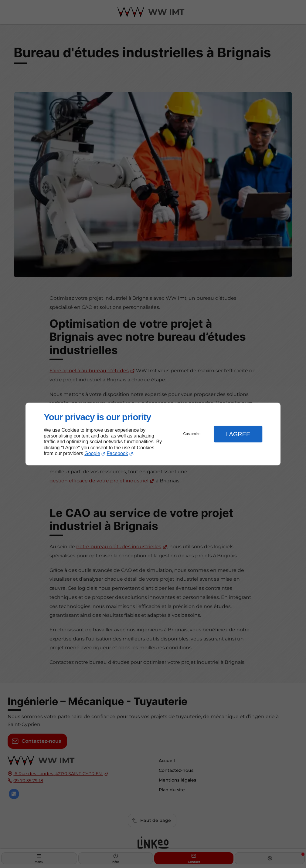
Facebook (117, 453)
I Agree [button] (238, 434)
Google (92, 453)
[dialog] (153, 434)
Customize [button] (192, 434)
